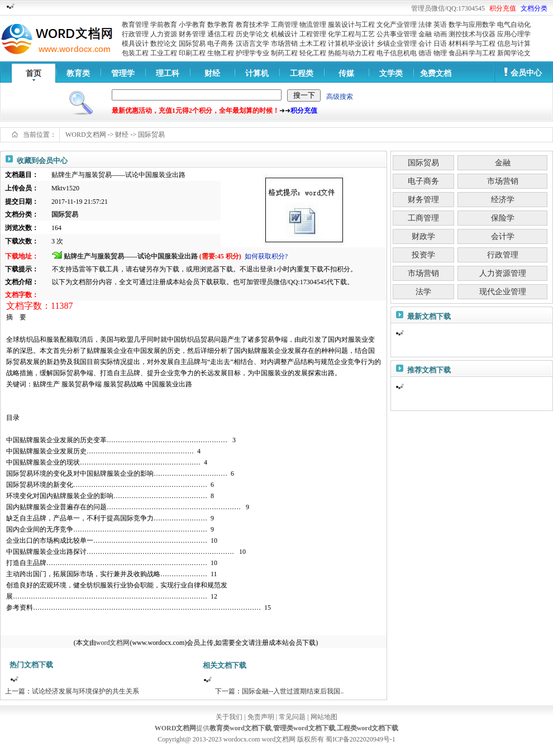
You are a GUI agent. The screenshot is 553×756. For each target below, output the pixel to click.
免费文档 (436, 73)
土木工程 (313, 44)
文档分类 (534, 8)
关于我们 (229, 717)
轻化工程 (313, 53)
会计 (425, 44)
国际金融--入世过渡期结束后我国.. (293, 691)
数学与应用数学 (472, 25)
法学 (423, 292)
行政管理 (135, 34)
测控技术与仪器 (472, 34)
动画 (440, 34)
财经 (212, 73)
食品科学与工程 (472, 53)
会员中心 (526, 73)
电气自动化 (514, 25)
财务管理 (192, 34)
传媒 (346, 73)
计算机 (257, 73)
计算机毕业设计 (351, 44)
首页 (34, 73)
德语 (425, 53)
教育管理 (135, 25)
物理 (440, 53)
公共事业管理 (397, 34)
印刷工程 (192, 53)
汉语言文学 (252, 44)
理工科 (168, 73)
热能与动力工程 (351, 53)
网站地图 (324, 717)
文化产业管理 (397, 25)
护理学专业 (252, 53)
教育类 (78, 73)
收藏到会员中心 (42, 161)
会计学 (503, 236)
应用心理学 (514, 34)
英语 (440, 25)
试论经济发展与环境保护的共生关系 (85, 691)
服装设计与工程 (351, 25)
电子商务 (221, 44)
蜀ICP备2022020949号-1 (361, 739)
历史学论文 (252, 34)
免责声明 (261, 717)
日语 (440, 44)
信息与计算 (514, 44)
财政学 (423, 236)
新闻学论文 (514, 53)
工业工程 (164, 53)
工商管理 (284, 25)
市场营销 (284, 44)
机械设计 (284, 34)
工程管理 (313, 34)
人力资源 (164, 34)
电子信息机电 (397, 53)
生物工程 (221, 53)
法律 (425, 25)
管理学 (123, 73)
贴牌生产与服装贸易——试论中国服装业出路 (131, 256)
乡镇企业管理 (397, 44)
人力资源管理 (503, 273)
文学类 (391, 73)
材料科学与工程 (472, 44)
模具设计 (135, 44)
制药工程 (284, 53)
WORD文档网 (86, 135)
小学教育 (192, 25)
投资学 (423, 255)
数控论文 (164, 44)
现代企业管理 (503, 292)
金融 (425, 34)
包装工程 (135, 53)
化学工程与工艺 (351, 34)
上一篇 (15, 691)
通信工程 (221, 34)
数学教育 (221, 25)
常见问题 (292, 717)
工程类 (302, 73)
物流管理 (313, 25)
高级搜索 (340, 97)
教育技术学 (252, 25)
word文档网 (113, 643)
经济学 (503, 200)
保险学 (503, 218)
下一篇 (225, 691)
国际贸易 (192, 44)
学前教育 (164, 25)
